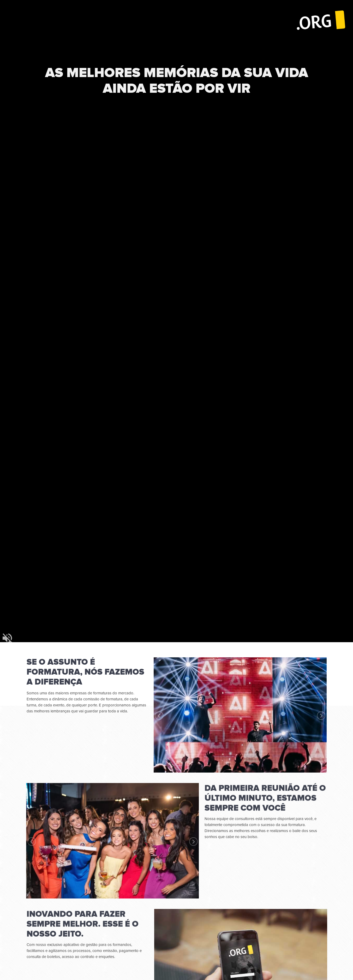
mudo (7, 638)
